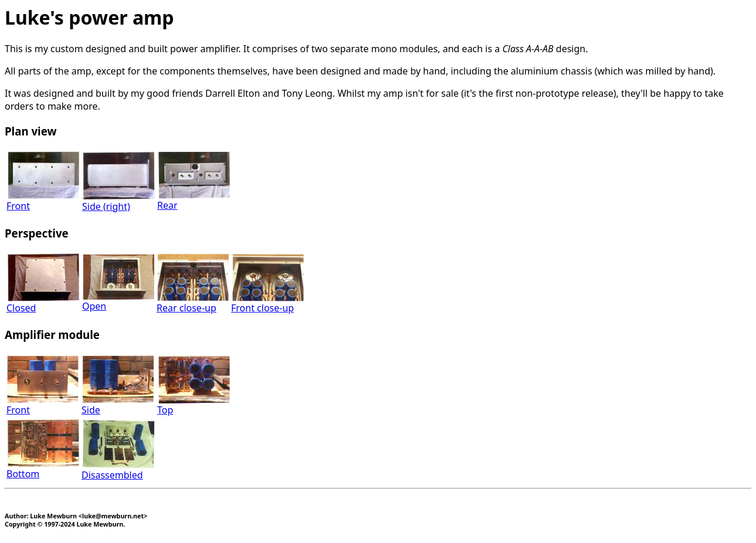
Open (118, 301)
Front (43, 201)
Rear (194, 200)
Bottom (43, 469)
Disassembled (118, 470)
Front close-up (268, 303)
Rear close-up (193, 303)
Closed (43, 303)
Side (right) (118, 201)
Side (118, 405)
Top (194, 405)
